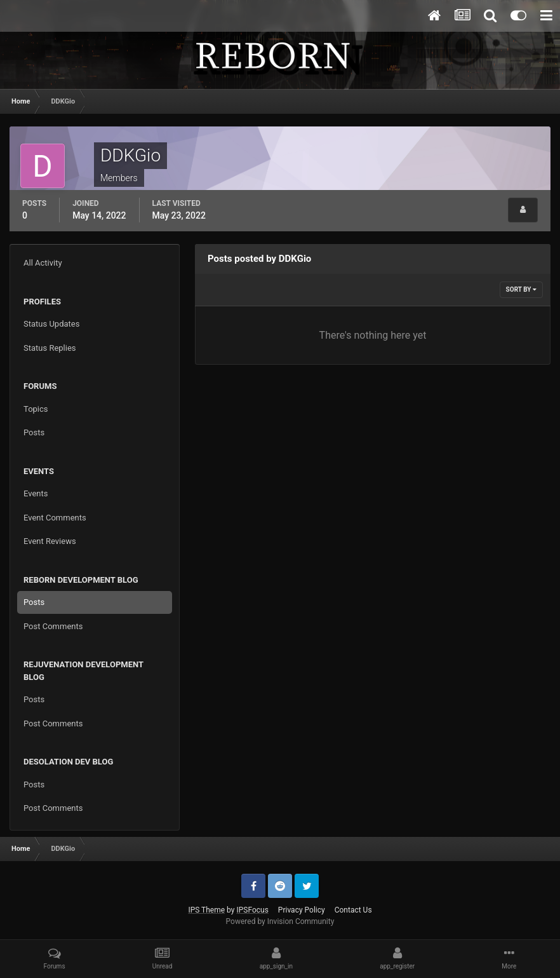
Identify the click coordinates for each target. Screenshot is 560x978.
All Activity (43, 263)
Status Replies (50, 348)
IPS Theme (206, 910)
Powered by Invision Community (280, 921)
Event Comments (55, 518)
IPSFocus (252, 910)
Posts (34, 432)
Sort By (521, 289)
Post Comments (53, 626)
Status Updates (51, 324)
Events (36, 493)
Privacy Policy (302, 910)
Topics (36, 409)
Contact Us (353, 910)
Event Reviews (50, 541)
